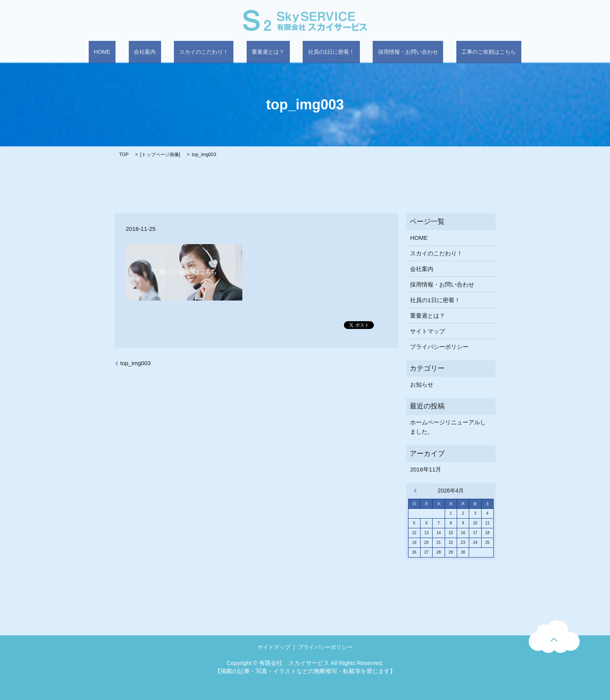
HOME (133, 52)
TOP (124, 155)
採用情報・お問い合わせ (387, 52)
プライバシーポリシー (439, 346)
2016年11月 (426, 469)
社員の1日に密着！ (321, 52)
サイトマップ (428, 331)
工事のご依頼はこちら (457, 52)
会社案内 (166, 52)
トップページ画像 (160, 155)
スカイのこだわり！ (214, 52)
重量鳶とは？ (268, 52)
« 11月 (417, 490)
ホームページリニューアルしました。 (448, 427)
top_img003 (135, 363)
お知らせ (422, 384)
